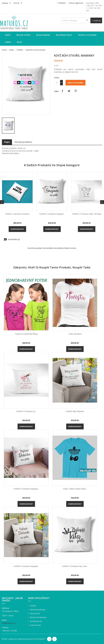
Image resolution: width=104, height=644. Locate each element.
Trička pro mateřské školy (26, 334)
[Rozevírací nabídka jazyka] (7, 3)
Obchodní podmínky (37, 610)
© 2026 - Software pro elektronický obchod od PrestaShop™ (24, 639)
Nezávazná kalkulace (38, 617)
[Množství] (57, 83)
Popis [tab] (7, 142)
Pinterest (76, 91)
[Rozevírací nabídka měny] (18, 3)
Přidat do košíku (75, 83)
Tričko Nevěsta (75, 334)
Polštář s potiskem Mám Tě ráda (87, 214)
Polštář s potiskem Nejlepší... (52, 214)
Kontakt (33, 606)
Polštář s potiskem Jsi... (26, 411)
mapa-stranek (35, 625)
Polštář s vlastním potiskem (17, 214)
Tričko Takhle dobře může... (75, 489)
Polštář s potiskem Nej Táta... (75, 566)
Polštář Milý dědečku (75, 411)
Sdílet (62, 91)
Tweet (69, 91)
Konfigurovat (17, 229)
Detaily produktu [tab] (23, 142)
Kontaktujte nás (36, 621)
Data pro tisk (35, 613)
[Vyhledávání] (75, 20)
